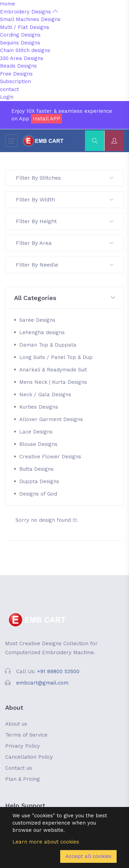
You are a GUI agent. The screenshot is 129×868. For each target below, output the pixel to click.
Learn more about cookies (46, 842)
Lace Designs (36, 432)
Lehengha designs (42, 332)
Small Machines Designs (30, 19)
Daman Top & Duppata (48, 345)
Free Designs (16, 74)
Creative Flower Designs (50, 457)
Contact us (19, 768)
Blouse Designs (38, 444)
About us (16, 724)
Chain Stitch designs (25, 50)
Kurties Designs (39, 407)
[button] (64, 298)
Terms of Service (26, 735)
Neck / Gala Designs (45, 395)
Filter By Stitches (64, 178)
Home (8, 4)
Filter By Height (64, 221)
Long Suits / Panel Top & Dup (56, 357)
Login (7, 97)
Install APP (46, 119)
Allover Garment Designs (51, 419)
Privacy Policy (23, 746)
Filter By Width (64, 199)
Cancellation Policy (29, 757)
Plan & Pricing (23, 779)
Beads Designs (18, 66)
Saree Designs (37, 320)
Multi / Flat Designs (25, 27)
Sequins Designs (20, 43)
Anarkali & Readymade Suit (53, 370)
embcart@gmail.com (42, 683)
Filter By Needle (64, 265)
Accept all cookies (88, 856)
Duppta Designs (39, 481)
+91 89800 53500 (58, 671)
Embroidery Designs (29, 12)
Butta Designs (36, 469)
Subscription (15, 81)
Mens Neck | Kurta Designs (53, 382)
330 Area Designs (22, 58)
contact (9, 89)
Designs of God (38, 494)
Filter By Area (64, 243)
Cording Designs (20, 35)
